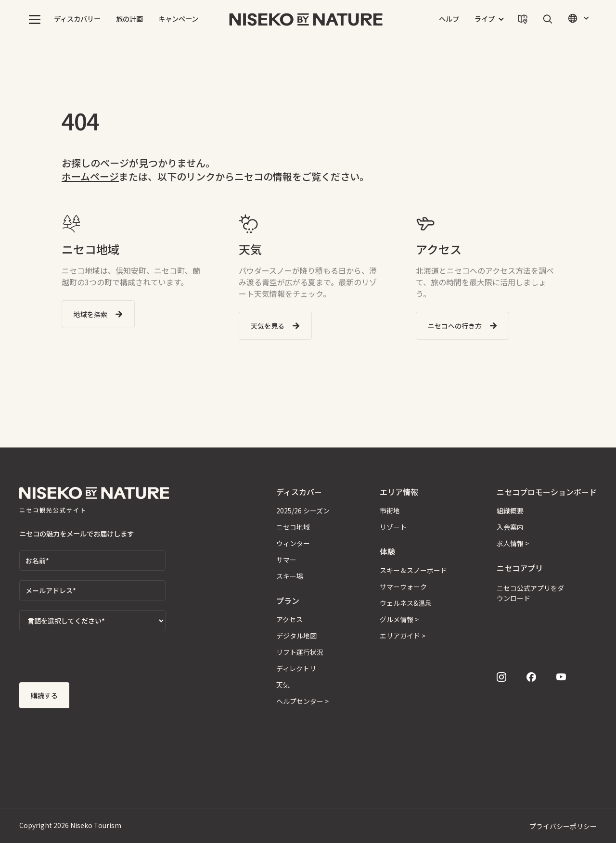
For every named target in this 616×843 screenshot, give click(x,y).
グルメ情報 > (399, 619)
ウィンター (293, 543)
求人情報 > (513, 543)
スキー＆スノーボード (413, 570)
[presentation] (92, 660)
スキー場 (290, 576)
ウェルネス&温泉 (406, 603)
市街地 (390, 511)
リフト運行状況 (300, 652)
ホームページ (90, 176)
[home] (306, 19)
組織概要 (510, 511)
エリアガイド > (403, 636)
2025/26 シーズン (303, 511)
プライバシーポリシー (563, 826)
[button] (35, 19)
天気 (283, 685)
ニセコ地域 (293, 527)
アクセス (289, 619)
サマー (286, 560)
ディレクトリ (296, 668)
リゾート (393, 527)
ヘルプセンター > (302, 701)
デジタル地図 (296, 636)
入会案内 (510, 527)
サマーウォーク (403, 587)
